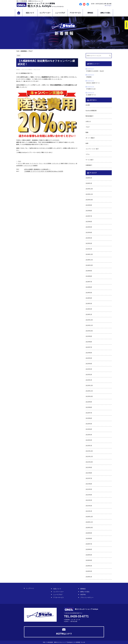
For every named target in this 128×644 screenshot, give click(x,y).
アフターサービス (75, 13)
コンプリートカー (45, 13)
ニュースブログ (60, 13)
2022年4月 (89, 429)
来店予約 (83, 595)
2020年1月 (89, 577)
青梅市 (62, 163)
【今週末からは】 (91, 89)
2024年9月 (89, 271)
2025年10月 (89, 200)
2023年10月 (89, 331)
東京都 (66, 163)
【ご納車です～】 (91, 95)
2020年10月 (89, 527)
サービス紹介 (90, 160)
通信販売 (35, 166)
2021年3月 (89, 500)
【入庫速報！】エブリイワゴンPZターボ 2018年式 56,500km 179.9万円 (44, 171)
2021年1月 (89, 511)
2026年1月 (89, 183)
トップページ (30, 588)
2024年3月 (89, 303)
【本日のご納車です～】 (93, 83)
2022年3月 (89, 435)
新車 (24, 163)
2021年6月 (89, 484)
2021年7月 (89, 478)
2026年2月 (89, 178)
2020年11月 (89, 522)
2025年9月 (89, 205)
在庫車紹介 (89, 165)
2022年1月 (89, 446)
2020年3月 (89, 566)
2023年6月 (89, 353)
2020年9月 (89, 533)
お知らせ (88, 121)
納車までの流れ (105, 13)
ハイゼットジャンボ (28, 166)
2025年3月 (89, 238)
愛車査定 (90, 13)
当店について (30, 13)
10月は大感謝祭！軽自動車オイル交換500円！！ (37, 169)
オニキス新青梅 (47, 163)
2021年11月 (89, 456)
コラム (88, 154)
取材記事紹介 (90, 116)
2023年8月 (89, 342)
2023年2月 (89, 374)
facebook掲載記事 (91, 111)
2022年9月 (89, 402)
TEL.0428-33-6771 (76, 616)
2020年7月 (89, 544)
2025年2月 (89, 243)
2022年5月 (89, 424)
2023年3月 (89, 369)
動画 (87, 132)
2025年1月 (89, 249)
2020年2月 (89, 571)
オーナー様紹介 (90, 138)
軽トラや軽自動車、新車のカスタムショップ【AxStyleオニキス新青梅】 (62, 642)
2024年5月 (89, 293)
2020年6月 (89, 549)
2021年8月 (89, 473)
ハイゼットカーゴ (56, 163)
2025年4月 (89, 232)
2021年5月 (89, 489)
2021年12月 (89, 451)
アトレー (41, 163)
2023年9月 (89, 336)
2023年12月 (89, 320)
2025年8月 (89, 211)
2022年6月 (89, 418)
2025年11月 (89, 194)
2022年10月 (89, 396)
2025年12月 (89, 189)
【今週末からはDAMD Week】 (95, 71)
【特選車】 (89, 77)
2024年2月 (89, 309)
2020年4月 (89, 560)
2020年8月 (89, 538)
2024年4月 (89, 298)
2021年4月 (89, 495)
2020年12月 (89, 517)
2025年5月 (89, 227)
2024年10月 (89, 265)
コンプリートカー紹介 (92, 149)
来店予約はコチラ (64, 632)
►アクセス (108, 6)
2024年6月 (89, 287)
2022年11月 (89, 391)
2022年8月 (89, 407)
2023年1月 (89, 380)
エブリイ (20, 163)
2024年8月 (89, 276)
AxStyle (27, 163)
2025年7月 (89, 216)
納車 (87, 143)
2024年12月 (89, 254)
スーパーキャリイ (34, 163)
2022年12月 (89, 385)
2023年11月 (89, 325)
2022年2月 (89, 440)
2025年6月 (89, 221)
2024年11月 (89, 260)
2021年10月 (89, 462)
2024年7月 (89, 282)
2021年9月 (89, 467)
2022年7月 (89, 413)
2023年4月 (89, 364)
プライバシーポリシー (87, 597)
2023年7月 (89, 347)
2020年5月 (89, 555)
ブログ (19, 161)
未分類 (88, 105)
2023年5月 (89, 358)
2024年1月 (89, 314)
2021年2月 (89, 506)
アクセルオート (72, 163)
